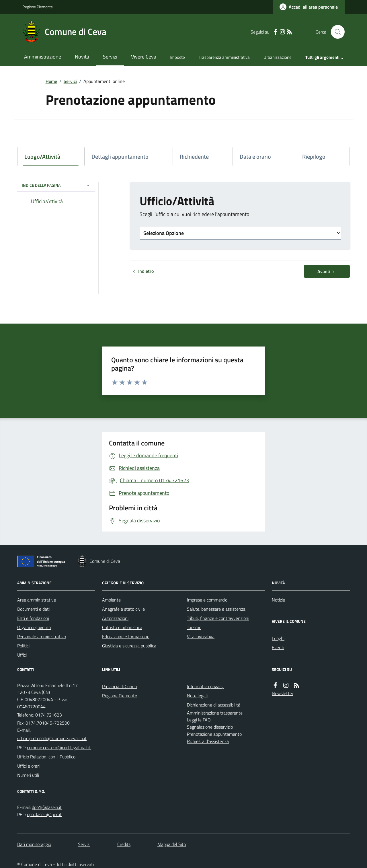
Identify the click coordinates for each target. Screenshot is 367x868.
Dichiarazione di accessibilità (214, 705)
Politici (23, 646)
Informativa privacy (205, 686)
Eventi (278, 647)
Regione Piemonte (38, 7)
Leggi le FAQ (199, 720)
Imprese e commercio (207, 600)
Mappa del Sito (172, 844)
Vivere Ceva (144, 57)
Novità (82, 57)
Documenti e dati (33, 609)
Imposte (177, 57)
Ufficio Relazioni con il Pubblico (46, 757)
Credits (124, 844)
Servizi (110, 57)
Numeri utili (28, 775)
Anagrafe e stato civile (123, 609)
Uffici (22, 655)
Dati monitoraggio (34, 844)
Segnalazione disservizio (210, 727)
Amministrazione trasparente (215, 713)
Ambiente (111, 600)
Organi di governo (34, 627)
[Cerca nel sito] (335, 32)
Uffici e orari (28, 766)
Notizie (278, 600)
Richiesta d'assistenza (208, 741)
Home (51, 81)
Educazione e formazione (126, 637)
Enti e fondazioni (33, 618)
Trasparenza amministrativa (224, 57)
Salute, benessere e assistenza (216, 609)
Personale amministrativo (42, 637)
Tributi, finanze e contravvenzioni (218, 618)
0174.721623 (49, 715)
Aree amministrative (37, 600)
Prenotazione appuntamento (214, 734)
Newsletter (283, 693)
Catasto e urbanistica (122, 627)
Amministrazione (43, 57)
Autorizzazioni (115, 618)
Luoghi (278, 638)
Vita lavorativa (201, 637)
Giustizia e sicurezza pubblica (129, 646)
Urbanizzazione (278, 57)
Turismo (194, 627)
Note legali (197, 696)
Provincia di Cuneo (119, 686)
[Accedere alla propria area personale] (309, 7)
